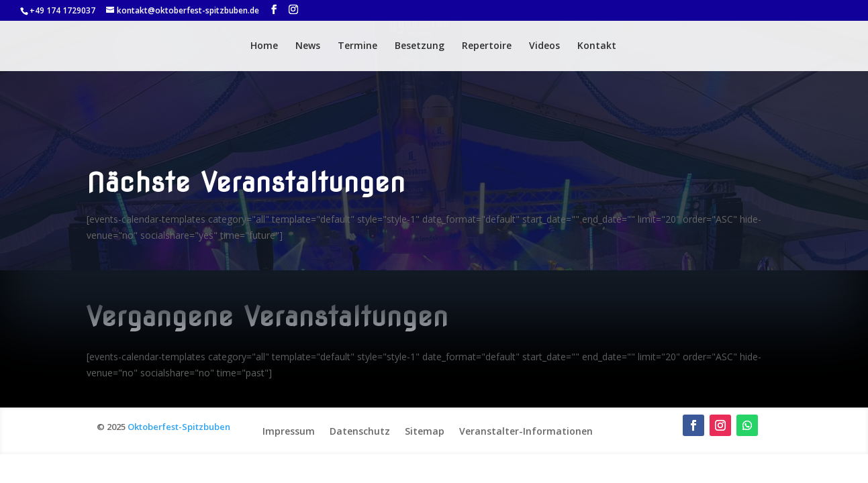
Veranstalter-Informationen (526, 430)
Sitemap (425, 430)
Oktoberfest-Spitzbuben (179, 427)
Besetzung (420, 46)
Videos (544, 46)
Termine (357, 46)
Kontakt (597, 46)
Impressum (289, 430)
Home (264, 46)
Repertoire (487, 46)
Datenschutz (360, 430)
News (308, 46)
